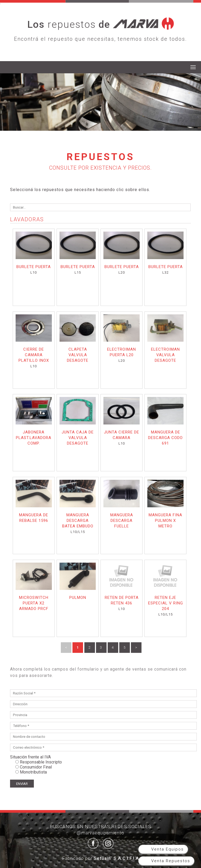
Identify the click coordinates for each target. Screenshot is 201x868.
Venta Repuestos (170, 861)
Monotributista (33, 772)
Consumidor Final (36, 767)
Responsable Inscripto (41, 762)
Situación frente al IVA (30, 757)
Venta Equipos (167, 849)
